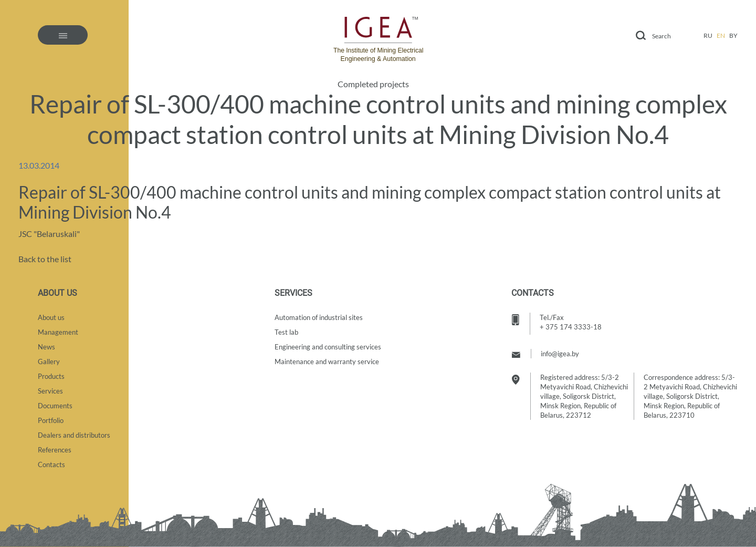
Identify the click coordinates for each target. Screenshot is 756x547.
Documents (55, 406)
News (46, 347)
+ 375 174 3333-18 (571, 327)
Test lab (286, 332)
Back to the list (45, 259)
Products (51, 376)
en (721, 35)
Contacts (51, 465)
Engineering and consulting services (328, 347)
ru (708, 35)
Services (50, 391)
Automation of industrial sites (319, 317)
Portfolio (51, 420)
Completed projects (373, 84)
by (733, 35)
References (55, 450)
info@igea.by (560, 354)
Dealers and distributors (74, 435)
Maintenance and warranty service (327, 362)
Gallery (49, 362)
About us (51, 317)
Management (58, 332)
